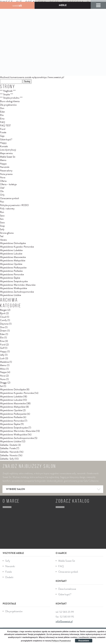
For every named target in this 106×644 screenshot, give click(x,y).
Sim (2, 219)
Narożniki (5, 167)
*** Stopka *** (7, 95)
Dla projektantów (8, 105)
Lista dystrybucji (8, 150)
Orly (2, 195)
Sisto (2, 223)
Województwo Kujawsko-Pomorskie (17, 247)
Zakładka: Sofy (7, 459)
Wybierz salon (53, 489)
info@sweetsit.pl (64, 621)
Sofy (2, 230)
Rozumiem (84, 641)
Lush (2, 358)
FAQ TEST (5, 126)
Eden (2, 112)
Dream (3, 331)
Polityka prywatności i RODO (14, 205)
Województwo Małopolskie (13, 261)
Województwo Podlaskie (11, 271)
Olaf (2, 188)
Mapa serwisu (6, 153)
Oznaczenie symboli (10, 198)
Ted (2, 236)
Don (2, 108)
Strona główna (7, 233)
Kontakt (4, 146)
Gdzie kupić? (6, 140)
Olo (2, 191)
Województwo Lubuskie (11, 254)
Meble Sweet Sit (8, 157)
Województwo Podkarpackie (13, 268)
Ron (2, 212)
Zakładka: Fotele (8, 448)
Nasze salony (6, 171)
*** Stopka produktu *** (11, 98)
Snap (2, 226)
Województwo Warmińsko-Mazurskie (18, 285)
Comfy (3, 320)
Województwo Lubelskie (11, 250)
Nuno (3, 379)
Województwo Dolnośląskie (13, 243)
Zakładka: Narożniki (9, 452)
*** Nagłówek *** (8, 91)
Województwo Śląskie (10, 278)
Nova (3, 178)
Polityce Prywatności (61, 641)
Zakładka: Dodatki (9, 445)
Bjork (3, 313)
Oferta (3, 181)
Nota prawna (6, 174)
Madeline (4, 362)
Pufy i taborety (7, 209)
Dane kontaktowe (67, 589)
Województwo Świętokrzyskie (14, 281)
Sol (1, 386)
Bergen (3, 310)
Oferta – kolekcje (8, 184)
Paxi (2, 202)
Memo (3, 160)
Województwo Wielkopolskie (13, 288)
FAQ (3, 122)
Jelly (2, 355)
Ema (2, 119)
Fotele (3, 133)
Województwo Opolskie (11, 264)
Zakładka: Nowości (9, 455)
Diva (2, 327)
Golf (2, 348)
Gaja (2, 136)
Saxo (2, 216)
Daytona (4, 324)
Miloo (3, 369)
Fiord (3, 129)
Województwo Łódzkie (10, 295)
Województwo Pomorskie (12, 275)
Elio (2, 115)
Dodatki (9, 577)
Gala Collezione (17, 5)
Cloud (3, 317)
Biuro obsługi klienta (10, 101)
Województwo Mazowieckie (13, 257)
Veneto (3, 240)
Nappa (3, 164)
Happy (3, 143)
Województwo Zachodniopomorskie (17, 292)
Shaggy (3, 383)
